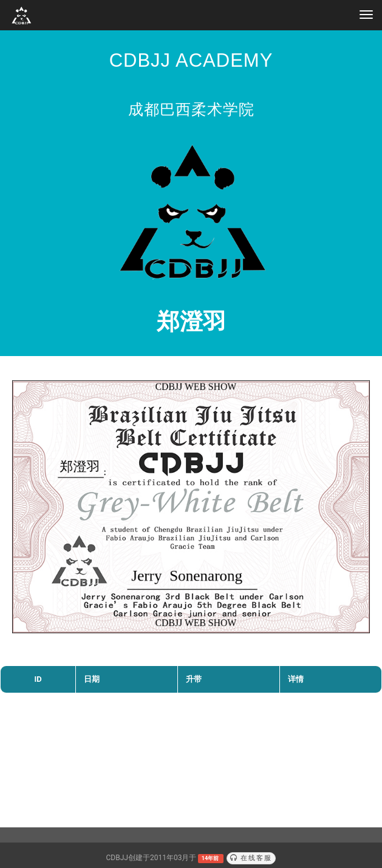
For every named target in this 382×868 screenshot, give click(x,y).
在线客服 (251, 858)
